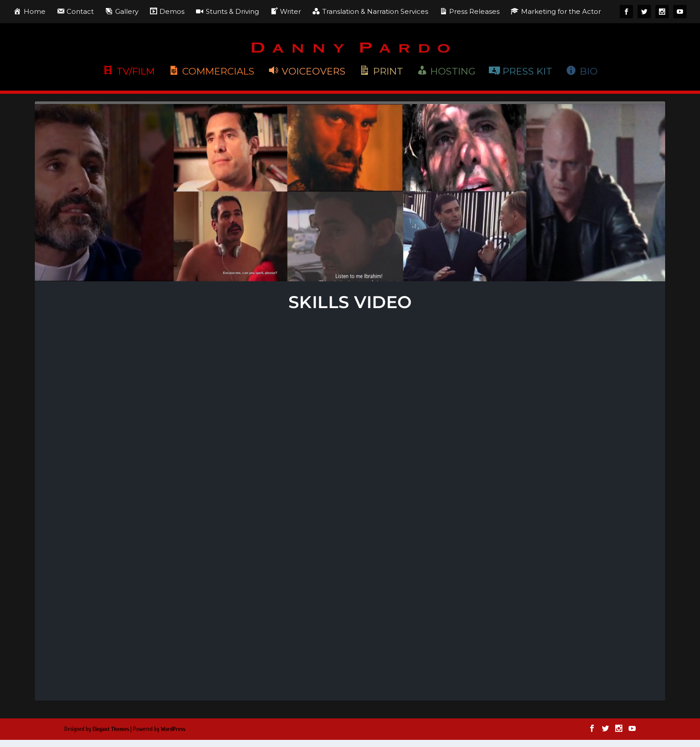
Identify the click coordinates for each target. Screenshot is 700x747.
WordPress (173, 729)
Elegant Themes (111, 729)
